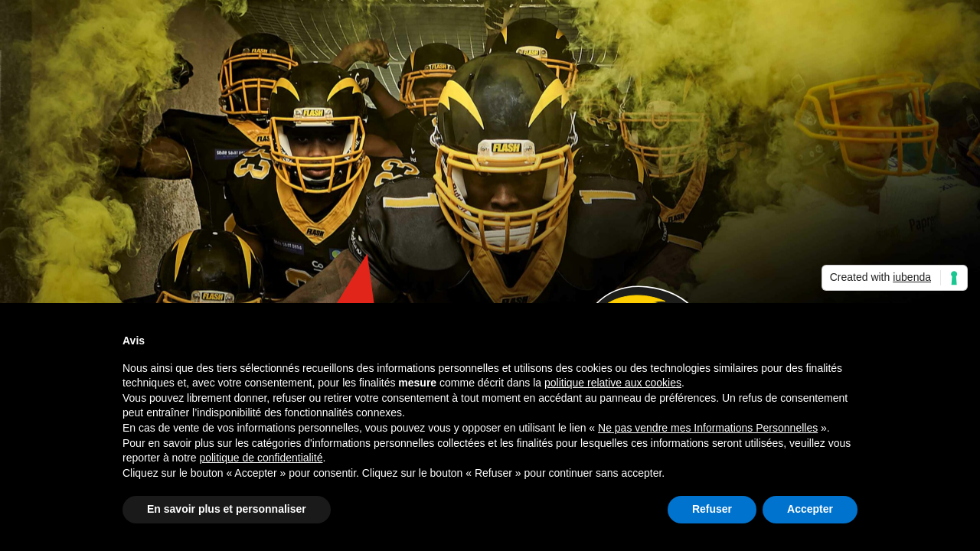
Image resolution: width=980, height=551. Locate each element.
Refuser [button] (712, 509)
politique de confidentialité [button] (261, 458)
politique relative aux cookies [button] (613, 383)
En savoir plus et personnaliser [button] (227, 509)
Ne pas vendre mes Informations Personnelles (708, 428)
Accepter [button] (810, 509)
